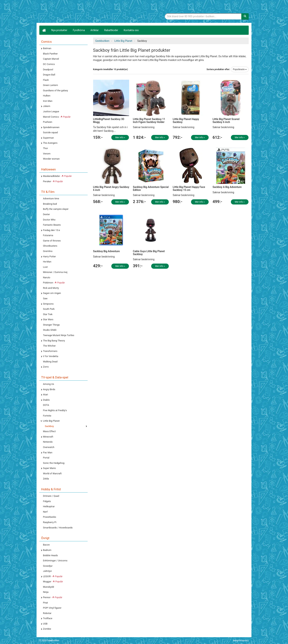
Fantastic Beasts (52, 225)
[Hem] (44, 30)
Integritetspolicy (241, 641)
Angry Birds (49, 389)
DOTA (46, 405)
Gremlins (48, 251)
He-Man (47, 262)
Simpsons (48, 304)
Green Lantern (50, 85)
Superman (48, 138)
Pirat (45, 603)
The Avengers (50, 143)
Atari (45, 395)
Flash (46, 80)
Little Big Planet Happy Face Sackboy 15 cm (189, 188)
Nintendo (48, 442)
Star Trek (48, 314)
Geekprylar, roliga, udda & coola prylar (67, 12)
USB (45, 624)
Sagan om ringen (52, 293)
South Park (49, 309)
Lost (45, 267)
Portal (46, 458)
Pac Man (48, 452)
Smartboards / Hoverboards (58, 528)
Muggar (53, 582)
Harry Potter (49, 256)
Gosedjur (48, 566)
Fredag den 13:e (51, 230)
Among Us (48, 384)
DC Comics (49, 64)
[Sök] (245, 16)
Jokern (47, 106)
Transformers (50, 351)
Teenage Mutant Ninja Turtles (59, 335)
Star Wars (48, 319)
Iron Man (48, 101)
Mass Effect (49, 431)
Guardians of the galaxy (55, 90)
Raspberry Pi (50, 522)
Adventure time (51, 199)
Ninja (46, 592)
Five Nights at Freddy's (55, 410)
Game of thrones (52, 241)
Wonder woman (51, 159)
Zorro (46, 367)
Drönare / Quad (51, 496)
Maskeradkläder (57, 176)
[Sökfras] (203, 16)
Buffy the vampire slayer (56, 209)
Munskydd (48, 587)
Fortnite (47, 416)
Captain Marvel (51, 59)
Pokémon (54, 283)
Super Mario (49, 468)
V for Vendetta (51, 356)
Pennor (53, 597)
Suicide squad (50, 132)
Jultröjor (47, 571)
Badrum (47, 550)
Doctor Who (49, 220)
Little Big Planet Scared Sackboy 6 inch (226, 120)
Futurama (48, 235)
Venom (47, 154)
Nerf (45, 512)
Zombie (47, 629)
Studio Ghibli (50, 330)
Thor (45, 148)
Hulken (47, 96)
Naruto (47, 277)
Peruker (53, 181)
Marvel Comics (57, 117)
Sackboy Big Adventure (106, 251)
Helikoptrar (49, 506)
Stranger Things (51, 325)
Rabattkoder (111, 30)
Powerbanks (49, 517)
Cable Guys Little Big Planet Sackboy (149, 253)
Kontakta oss (131, 30)
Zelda (46, 479)
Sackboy (49, 426)
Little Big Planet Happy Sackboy (186, 120)
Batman (47, 48)
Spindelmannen (51, 127)
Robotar (47, 613)
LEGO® (53, 576)
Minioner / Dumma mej (55, 272)
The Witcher (49, 346)
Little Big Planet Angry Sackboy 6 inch (111, 188)
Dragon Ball (49, 75)
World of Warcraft (52, 473)
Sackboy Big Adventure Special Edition (151, 188)
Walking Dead (50, 362)
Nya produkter (59, 30)
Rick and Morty (51, 288)
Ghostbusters (50, 246)
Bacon (46, 545)
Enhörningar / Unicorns (55, 561)
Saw (45, 298)
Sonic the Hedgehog (54, 463)
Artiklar (94, 30)
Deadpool (48, 69)
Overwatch (49, 447)
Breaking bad (50, 204)
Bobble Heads (50, 555)
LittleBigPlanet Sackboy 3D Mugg (109, 120)
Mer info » (120, 137)
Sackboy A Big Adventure (227, 187)
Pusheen (48, 122)
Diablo (46, 400)
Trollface (48, 618)
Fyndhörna (79, 30)
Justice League (51, 111)
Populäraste (240, 69)
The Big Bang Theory (54, 341)
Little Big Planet (51, 421)
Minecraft (48, 437)
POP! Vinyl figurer (52, 608)
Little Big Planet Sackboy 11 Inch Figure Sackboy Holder (149, 120)
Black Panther (50, 54)
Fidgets (47, 501)
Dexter (46, 214)
